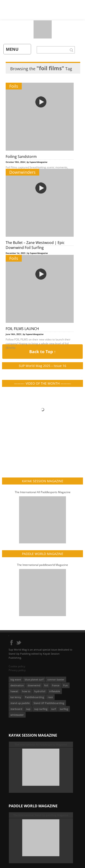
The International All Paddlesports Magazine (43, 492)
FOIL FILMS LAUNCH (22, 329)
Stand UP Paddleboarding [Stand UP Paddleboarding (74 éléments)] (49, 703)
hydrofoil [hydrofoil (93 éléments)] (40, 691)
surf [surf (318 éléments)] (54, 709)
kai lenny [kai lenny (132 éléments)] (16, 697)
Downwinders (22, 172)
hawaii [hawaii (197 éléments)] (14, 691)
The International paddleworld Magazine (42, 565)
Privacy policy (17, 670)
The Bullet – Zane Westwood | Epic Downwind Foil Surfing (35, 245)
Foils (14, 86)
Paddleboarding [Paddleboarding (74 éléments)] (34, 697)
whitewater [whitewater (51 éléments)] (17, 715)
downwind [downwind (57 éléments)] (34, 685)
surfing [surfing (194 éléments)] (64, 709)
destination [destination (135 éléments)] (17, 685)
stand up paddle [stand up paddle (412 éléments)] (20, 703)
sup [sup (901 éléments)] (28, 709)
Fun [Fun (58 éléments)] (66, 685)
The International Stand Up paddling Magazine (41, 815)
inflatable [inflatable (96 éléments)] (55, 691)
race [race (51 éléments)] (50, 697)
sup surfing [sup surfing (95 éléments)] (41, 709)
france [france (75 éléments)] (56, 685)
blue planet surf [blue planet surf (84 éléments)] (34, 679)
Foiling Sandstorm (21, 157)
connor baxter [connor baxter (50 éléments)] (56, 679)
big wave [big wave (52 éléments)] (16, 679)
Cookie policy (17, 666)
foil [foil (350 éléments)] (46, 685)
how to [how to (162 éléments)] (26, 691)
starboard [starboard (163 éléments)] (16, 709)
